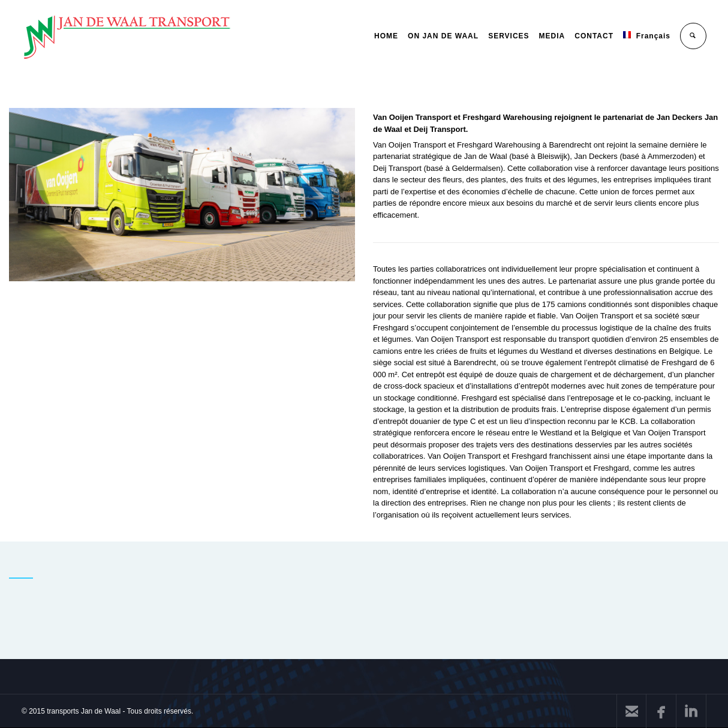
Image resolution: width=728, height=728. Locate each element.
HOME (386, 36)
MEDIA (552, 36)
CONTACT (594, 36)
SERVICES (509, 36)
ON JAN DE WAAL (443, 36)
